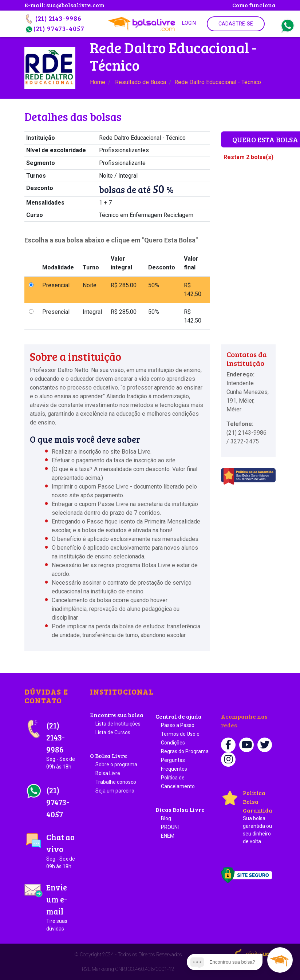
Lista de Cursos (113, 732)
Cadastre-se (236, 24)
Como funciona (254, 5)
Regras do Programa (185, 751)
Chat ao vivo (63, 851)
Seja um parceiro (115, 791)
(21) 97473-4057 (54, 28)
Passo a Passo (178, 725)
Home (98, 82)
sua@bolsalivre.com (75, 5)
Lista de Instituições (118, 724)
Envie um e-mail (63, 907)
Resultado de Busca (141, 82)
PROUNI (170, 827)
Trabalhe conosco (116, 782)
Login (189, 23)
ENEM (168, 836)
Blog (166, 818)
